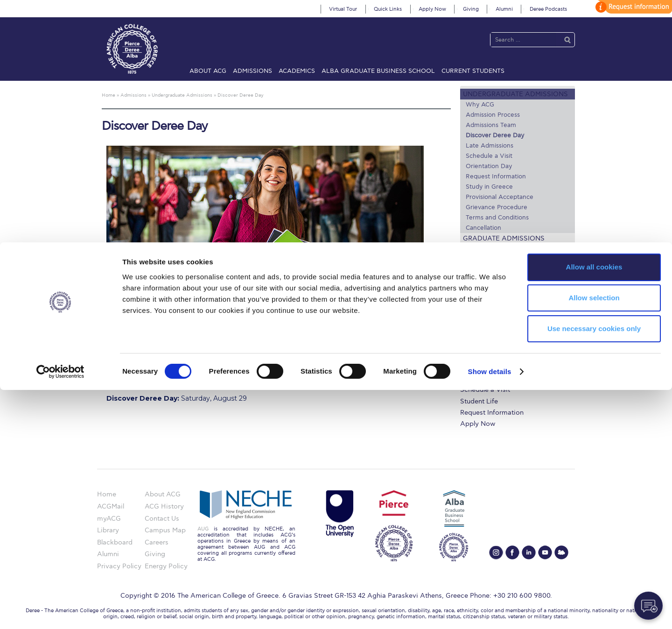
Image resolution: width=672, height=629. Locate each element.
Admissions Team (491, 125)
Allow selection (594, 537)
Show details (490, 611)
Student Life (479, 401)
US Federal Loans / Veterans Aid (517, 264)
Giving (471, 9)
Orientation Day (489, 166)
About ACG (208, 71)
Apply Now (432, 9)
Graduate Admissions (504, 238)
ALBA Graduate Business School (378, 71)
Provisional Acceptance (500, 197)
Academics (297, 71)
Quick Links (388, 9)
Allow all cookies (594, 506)
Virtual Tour (343, 9)
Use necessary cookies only (594, 568)
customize (632, 7)
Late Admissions (490, 146)
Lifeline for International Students (513, 283)
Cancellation (483, 228)
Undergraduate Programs (500, 344)
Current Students (473, 71)
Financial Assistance (492, 356)
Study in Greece (489, 187)
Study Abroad (489, 249)
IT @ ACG (475, 378)
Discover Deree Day (495, 135)
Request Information (496, 177)
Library (471, 367)
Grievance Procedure (497, 207)
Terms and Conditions (497, 218)
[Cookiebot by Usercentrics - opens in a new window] (60, 611)
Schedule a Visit (489, 156)
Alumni (504, 9)
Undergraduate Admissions (515, 94)
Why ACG (480, 105)
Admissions (252, 71)
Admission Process (493, 115)
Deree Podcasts (548, 9)
